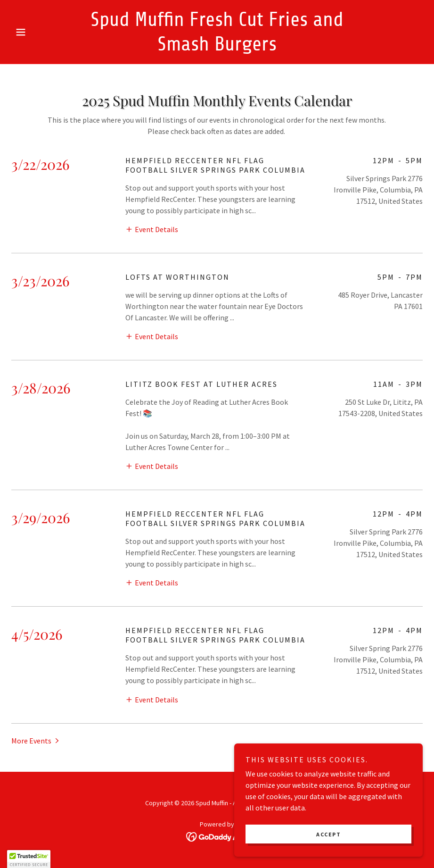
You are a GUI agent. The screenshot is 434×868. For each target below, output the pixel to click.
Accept (328, 834)
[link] (217, 48)
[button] (42, 32)
